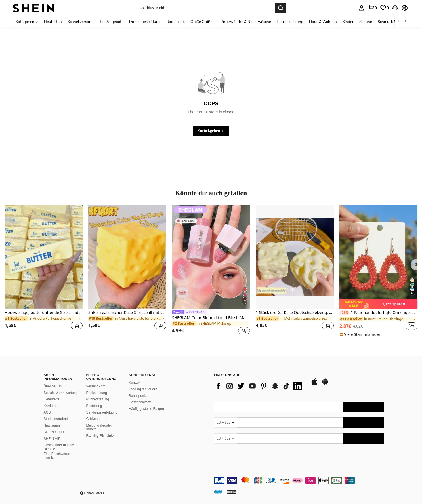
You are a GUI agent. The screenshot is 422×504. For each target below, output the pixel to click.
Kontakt (135, 383)
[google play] (325, 385)
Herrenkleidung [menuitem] (290, 22)
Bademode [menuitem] (176, 22)
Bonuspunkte (139, 396)
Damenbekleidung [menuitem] (145, 22)
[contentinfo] (299, 480)
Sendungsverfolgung (102, 412)
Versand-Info (96, 386)
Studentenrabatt (56, 419)
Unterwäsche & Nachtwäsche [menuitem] (246, 22)
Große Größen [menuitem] (202, 22)
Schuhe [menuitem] (366, 22)
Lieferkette (52, 399)
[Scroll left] (399, 21)
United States (94, 493)
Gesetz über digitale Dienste (59, 447)
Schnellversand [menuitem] (81, 22)
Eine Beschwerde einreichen (57, 456)
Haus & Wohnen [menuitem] (323, 22)
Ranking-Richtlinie (100, 436)
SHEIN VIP (52, 439)
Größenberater (97, 419)
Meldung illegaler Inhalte (99, 427)
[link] (372, 8)
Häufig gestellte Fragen (146, 409)
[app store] (314, 385)
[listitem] (44, 271)
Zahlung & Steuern (143, 389)
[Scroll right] (406, 21)
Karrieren (51, 406)
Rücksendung (97, 393)
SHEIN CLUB (54, 432)
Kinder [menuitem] (348, 22)
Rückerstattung (98, 399)
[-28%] (344, 313)
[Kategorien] (27, 21)
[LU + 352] (225, 423)
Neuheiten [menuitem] (53, 22)
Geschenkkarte (140, 402)
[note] (378, 304)
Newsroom (52, 426)
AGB (47, 412)
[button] (395, 8)
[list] (259, 386)
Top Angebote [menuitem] (111, 22)
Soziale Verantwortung (61, 393)
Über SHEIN (53, 386)
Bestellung (94, 406)
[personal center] (362, 8)
